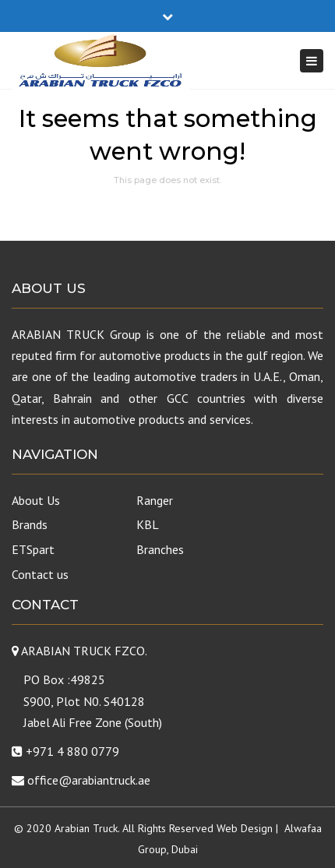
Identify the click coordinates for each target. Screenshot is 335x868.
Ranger (155, 500)
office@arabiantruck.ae (89, 780)
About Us (36, 500)
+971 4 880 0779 (72, 751)
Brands (30, 524)
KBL (148, 524)
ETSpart (33, 549)
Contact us (40, 574)
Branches (160, 549)
